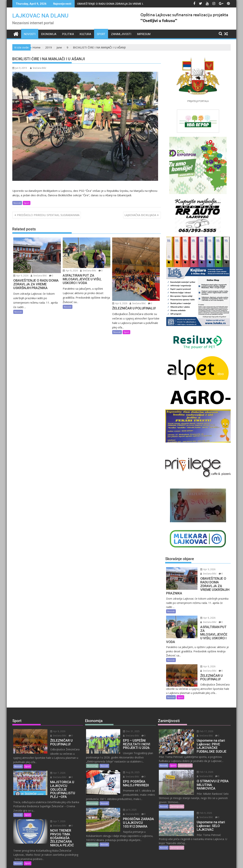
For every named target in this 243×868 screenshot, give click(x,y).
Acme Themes (158, 862)
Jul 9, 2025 (125, 799)
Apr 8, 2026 (70, 271)
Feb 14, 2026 (200, 761)
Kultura (85, 34)
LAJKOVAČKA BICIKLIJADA (140, 215)
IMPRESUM (144, 34)
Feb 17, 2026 (200, 720)
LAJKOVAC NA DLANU (40, 16)
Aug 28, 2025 (127, 761)
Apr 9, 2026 (21, 276)
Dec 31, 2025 (127, 720)
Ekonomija (49, 34)
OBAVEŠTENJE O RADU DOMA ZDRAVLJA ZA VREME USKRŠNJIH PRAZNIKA (123, 4)
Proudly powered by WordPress (97, 862)
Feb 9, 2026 (200, 798)
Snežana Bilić (38, 68)
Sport (101, 34)
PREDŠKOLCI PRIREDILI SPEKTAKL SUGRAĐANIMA (48, 215)
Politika (68, 34)
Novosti (30, 34)
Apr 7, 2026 (53, 758)
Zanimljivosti (121, 34)
